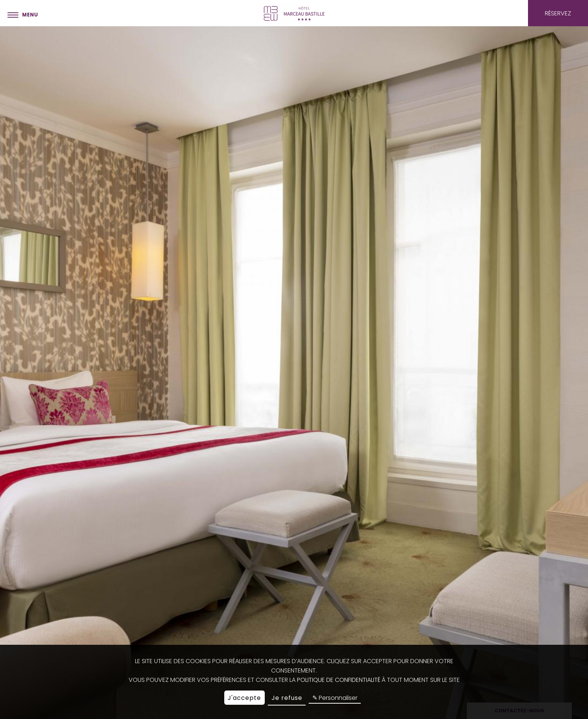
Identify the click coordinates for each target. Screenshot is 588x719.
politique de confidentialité (339, 680)
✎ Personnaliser (335, 698)
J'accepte (244, 698)
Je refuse (287, 698)
